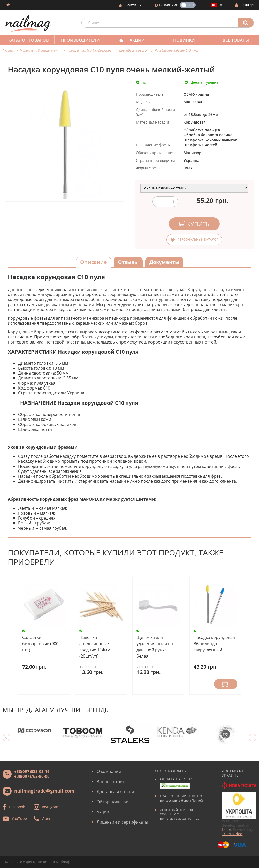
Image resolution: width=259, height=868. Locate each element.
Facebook (17, 807)
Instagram (51, 807)
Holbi (226, 829)
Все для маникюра (35, 862)
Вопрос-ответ (111, 782)
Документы (164, 262)
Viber (46, 818)
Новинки (180, 40)
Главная (8, 51)
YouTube (19, 818)
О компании (109, 771)
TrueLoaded (232, 834)
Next (253, 737)
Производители (79, 40)
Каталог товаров (28, 40)
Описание (94, 262)
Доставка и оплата (115, 792)
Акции (135, 40)
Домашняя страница (8, 5)
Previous (6, 737)
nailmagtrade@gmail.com (44, 791)
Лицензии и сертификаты (122, 822)
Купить (226, 684)
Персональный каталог (198, 239)
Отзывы (128, 262)
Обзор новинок (112, 802)
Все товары (231, 40)
